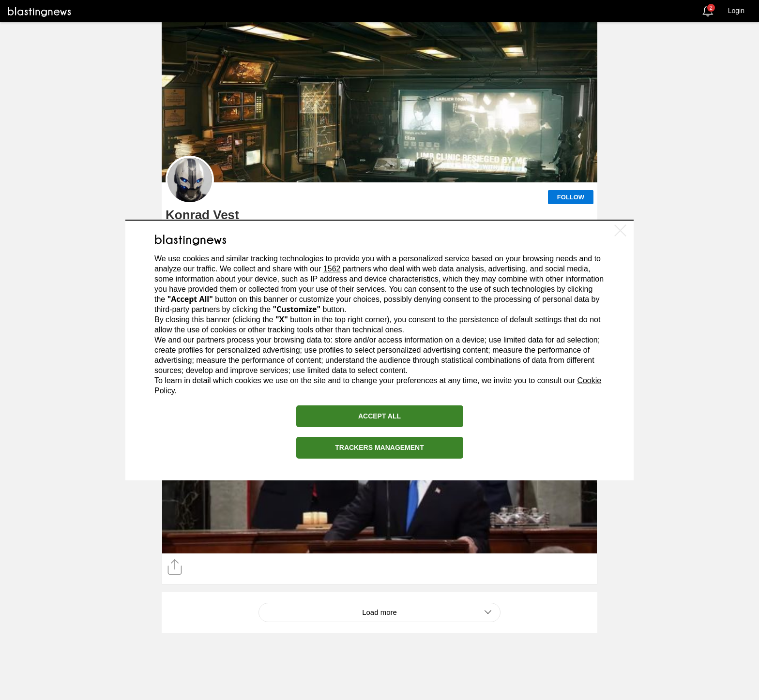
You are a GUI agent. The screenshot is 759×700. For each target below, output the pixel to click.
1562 (332, 269)
